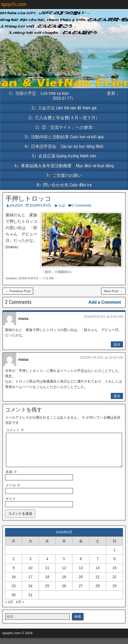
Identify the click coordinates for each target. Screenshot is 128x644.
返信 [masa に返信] (117, 344)
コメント (15, 430)
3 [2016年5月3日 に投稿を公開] (30, 565)
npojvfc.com (14, 4)
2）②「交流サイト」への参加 (64, 127)
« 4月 (9, 608)
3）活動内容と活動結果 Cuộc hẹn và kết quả (64, 137)
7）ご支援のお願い (64, 175)
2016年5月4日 (40, 205)
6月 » (20, 608)
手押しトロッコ (28, 199)
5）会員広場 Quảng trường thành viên (64, 156)
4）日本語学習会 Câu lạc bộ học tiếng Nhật (66, 146)
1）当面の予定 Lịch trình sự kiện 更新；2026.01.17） (64, 96)
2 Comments (82, 205)
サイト (11, 505)
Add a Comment (105, 302)
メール (13, 491)
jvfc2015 (16, 205)
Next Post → (113, 291)
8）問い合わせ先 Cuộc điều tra (64, 185)
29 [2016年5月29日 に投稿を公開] (115, 592)
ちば (62, 205)
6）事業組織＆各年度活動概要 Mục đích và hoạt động (71, 166)
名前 (11, 478)
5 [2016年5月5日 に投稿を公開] (64, 565)
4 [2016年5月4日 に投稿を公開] (47, 565)
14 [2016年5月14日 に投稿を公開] (98, 574)
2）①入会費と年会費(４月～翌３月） (64, 118)
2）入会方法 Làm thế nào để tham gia (64, 108)
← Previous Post (18, 291)
